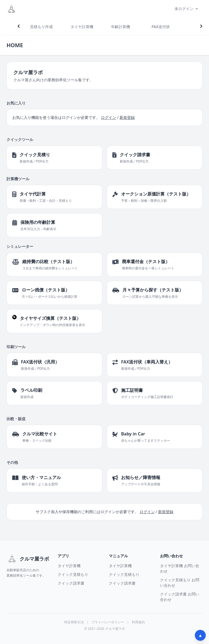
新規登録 (127, 117)
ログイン (109, 117)
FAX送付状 (161, 27)
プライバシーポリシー (108, 622)
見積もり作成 (41, 27)
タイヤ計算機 (82, 27)
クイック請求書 (71, 583)
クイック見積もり (73, 574)
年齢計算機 (121, 27)
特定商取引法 (74, 622)
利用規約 (138, 622)
